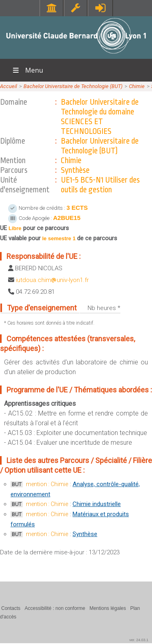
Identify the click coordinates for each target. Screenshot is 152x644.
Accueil (9, 86)
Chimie (137, 86)
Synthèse (85, 534)
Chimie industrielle (97, 504)
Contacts (11, 608)
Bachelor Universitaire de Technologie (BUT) (73, 86)
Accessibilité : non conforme (55, 608)
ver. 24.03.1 (139, 640)
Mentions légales (108, 608)
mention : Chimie (47, 484)
